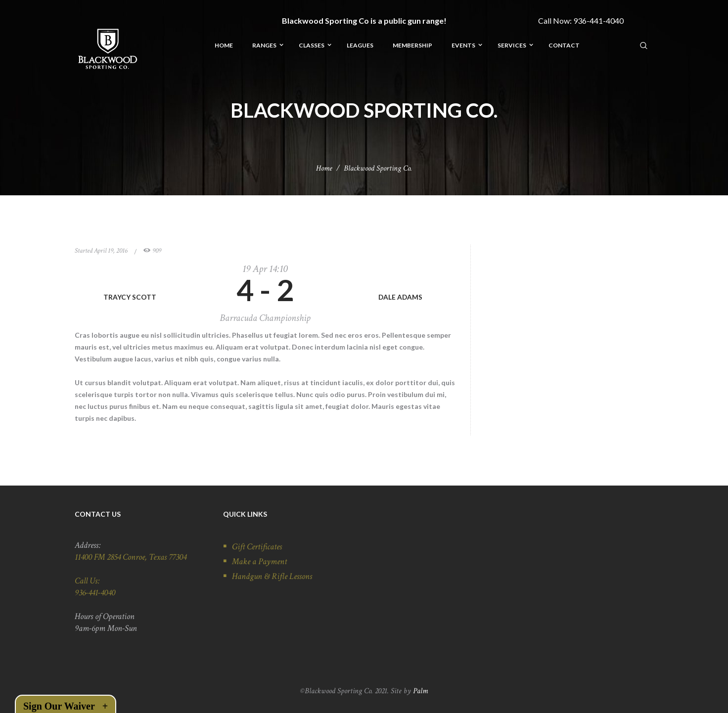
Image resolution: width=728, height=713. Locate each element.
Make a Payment (259, 561)
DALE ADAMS (400, 297)
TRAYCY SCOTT (130, 297)
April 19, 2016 (111, 251)
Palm (420, 691)
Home (324, 168)
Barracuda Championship (265, 318)
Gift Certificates (257, 547)
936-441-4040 (598, 21)
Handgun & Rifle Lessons (272, 576)
